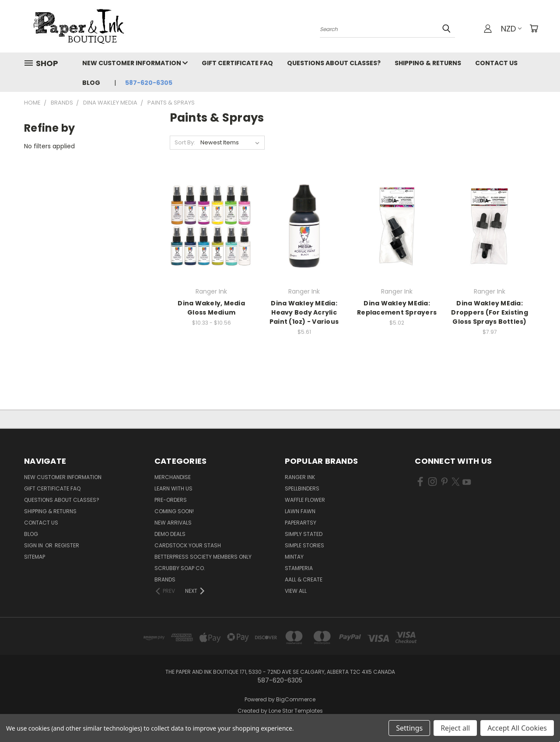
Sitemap (35, 557)
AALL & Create (304, 579)
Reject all (455, 728)
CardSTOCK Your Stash (188, 545)
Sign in (34, 545)
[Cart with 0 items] (534, 28)
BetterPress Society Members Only (203, 557)
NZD (511, 29)
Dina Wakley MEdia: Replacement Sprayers (397, 308)
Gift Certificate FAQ (237, 63)
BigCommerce (296, 699)
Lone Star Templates (296, 711)
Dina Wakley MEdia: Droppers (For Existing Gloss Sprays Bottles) (490, 312)
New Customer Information (135, 63)
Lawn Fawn (300, 511)
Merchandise (173, 477)
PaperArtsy (301, 523)
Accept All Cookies (517, 728)
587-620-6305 (149, 83)
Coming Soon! (174, 511)
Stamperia (299, 568)
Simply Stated (304, 534)
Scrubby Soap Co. (180, 568)
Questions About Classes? (334, 63)
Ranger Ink (300, 477)
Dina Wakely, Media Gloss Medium (211, 308)
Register (67, 545)
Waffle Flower (305, 500)
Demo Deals (170, 534)
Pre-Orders (171, 500)
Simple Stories (304, 545)
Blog (91, 83)
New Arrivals (173, 523)
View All (296, 591)
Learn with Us (173, 488)
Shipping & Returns (428, 63)
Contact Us (496, 63)
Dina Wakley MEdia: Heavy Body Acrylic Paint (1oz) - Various (304, 312)
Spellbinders (302, 488)
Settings (409, 728)
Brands (165, 579)
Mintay (294, 557)
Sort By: (185, 142)
